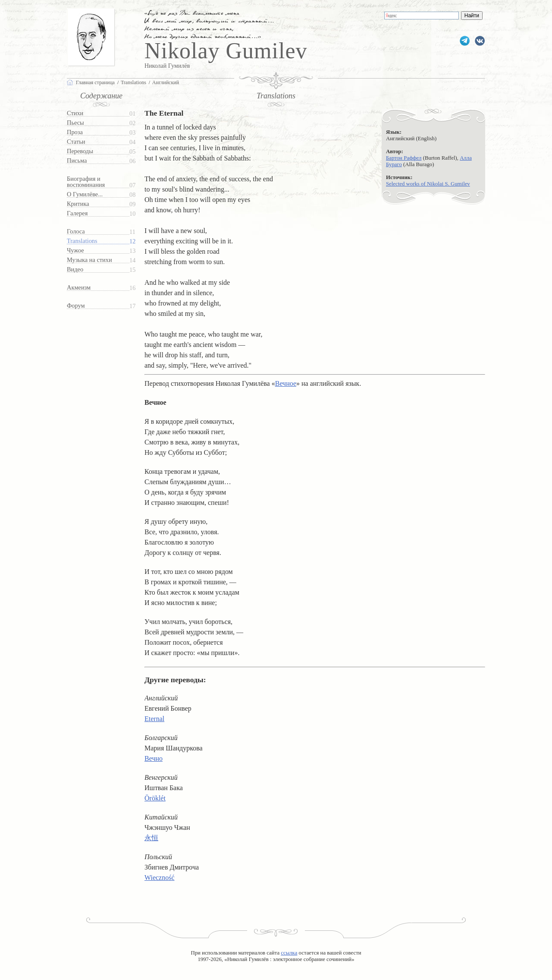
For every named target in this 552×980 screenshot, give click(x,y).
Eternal (154, 719)
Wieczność (160, 878)
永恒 (151, 838)
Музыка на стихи (89, 260)
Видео (75, 269)
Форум (76, 306)
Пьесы (75, 123)
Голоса (76, 232)
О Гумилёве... (85, 194)
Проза (75, 132)
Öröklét (155, 798)
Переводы (80, 151)
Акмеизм (79, 288)
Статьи (76, 142)
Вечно (154, 758)
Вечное (286, 383)
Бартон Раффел (404, 158)
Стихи (75, 113)
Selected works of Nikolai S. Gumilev (428, 184)
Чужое (75, 251)
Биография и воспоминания (86, 182)
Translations (82, 241)
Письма (77, 161)
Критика (78, 204)
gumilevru (480, 41)
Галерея (77, 213)
